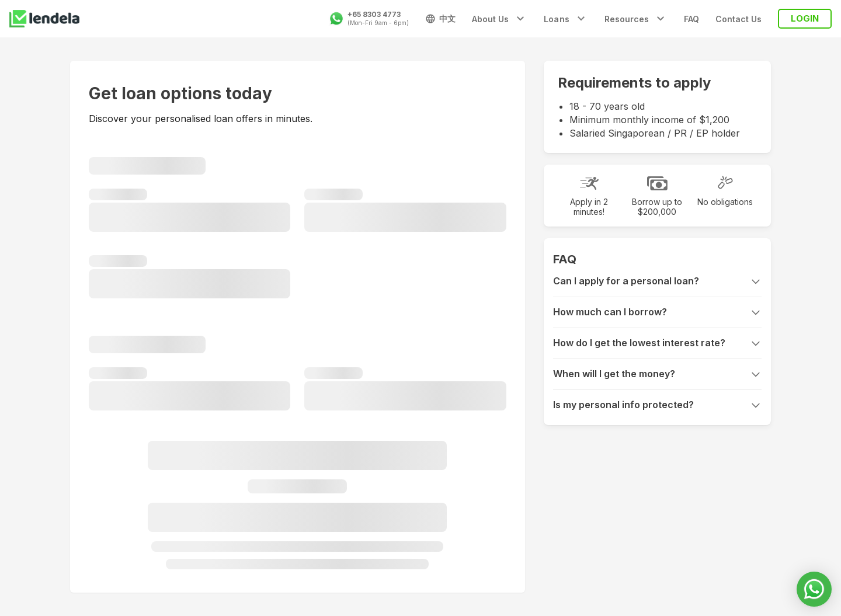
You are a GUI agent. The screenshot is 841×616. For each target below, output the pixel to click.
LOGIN (805, 18)
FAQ (691, 19)
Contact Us (739, 19)
